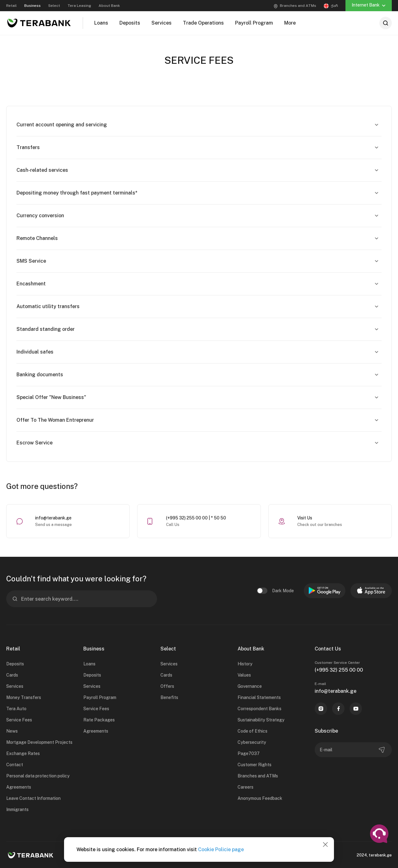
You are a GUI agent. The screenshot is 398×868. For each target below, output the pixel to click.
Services (15, 686)
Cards (12, 675)
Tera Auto (16, 709)
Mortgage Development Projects (39, 742)
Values (244, 675)
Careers (245, 787)
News (12, 731)
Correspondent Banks (259, 709)
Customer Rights (255, 765)
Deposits (15, 664)
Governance (250, 686)
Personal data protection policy (38, 776)
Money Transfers (24, 697)
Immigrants (17, 809)
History (245, 664)
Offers (167, 686)
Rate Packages (99, 720)
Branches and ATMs (258, 776)
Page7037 (249, 753)
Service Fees (19, 720)
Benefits (169, 697)
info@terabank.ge (53, 518)
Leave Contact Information (33, 798)
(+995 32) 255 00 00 (339, 670)
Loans (89, 664)
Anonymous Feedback (260, 798)
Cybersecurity (252, 742)
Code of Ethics (252, 731)
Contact (15, 765)
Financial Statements (259, 697)
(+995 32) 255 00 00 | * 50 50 (196, 518)
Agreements (19, 787)
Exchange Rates (23, 753)
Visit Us (305, 518)
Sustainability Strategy (261, 720)
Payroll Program (100, 697)
